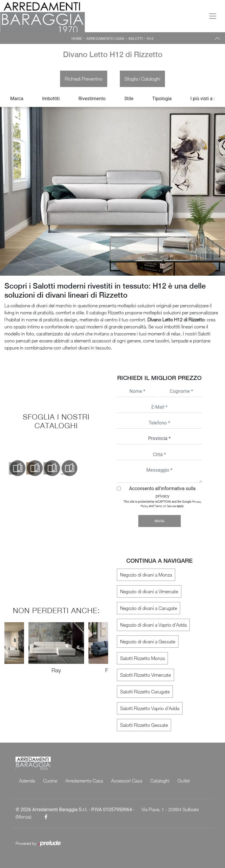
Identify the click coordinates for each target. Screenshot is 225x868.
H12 (150, 39)
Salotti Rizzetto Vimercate (145, 675)
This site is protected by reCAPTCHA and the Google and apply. (162, 504)
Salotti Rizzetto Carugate (145, 692)
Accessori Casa (127, 781)
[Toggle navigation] (213, 16)
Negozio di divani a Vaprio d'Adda (153, 625)
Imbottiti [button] (51, 99)
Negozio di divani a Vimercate (149, 591)
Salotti (135, 39)
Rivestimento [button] (92, 99)
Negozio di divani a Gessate (148, 642)
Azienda (27, 781)
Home (77, 39)
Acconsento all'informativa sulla (162, 492)
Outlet (184, 781)
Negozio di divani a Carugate (149, 608)
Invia (159, 521)
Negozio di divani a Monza (146, 575)
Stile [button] (129, 99)
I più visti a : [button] (203, 99)
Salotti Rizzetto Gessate (144, 725)
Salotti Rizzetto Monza (142, 658)
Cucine (50, 781)
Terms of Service (165, 506)
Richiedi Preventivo (84, 79)
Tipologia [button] (162, 99)
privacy (162, 496)
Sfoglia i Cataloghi (142, 79)
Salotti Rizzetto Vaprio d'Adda (150, 708)
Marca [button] (17, 99)
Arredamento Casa (105, 39)
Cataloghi (160, 781)
